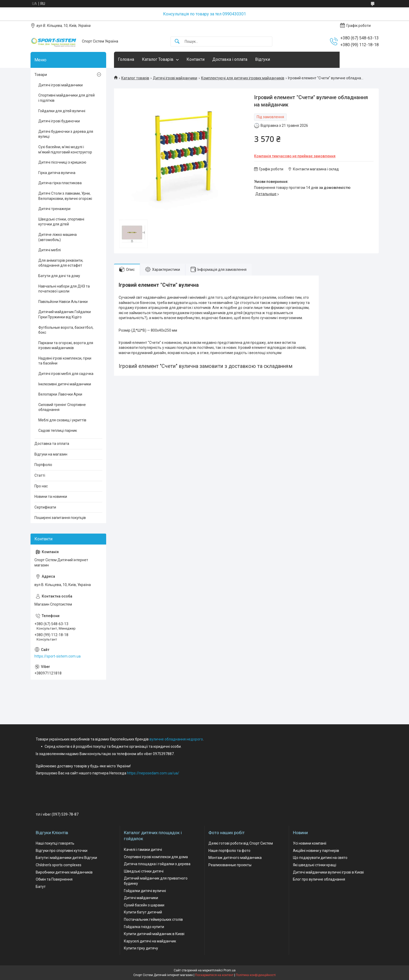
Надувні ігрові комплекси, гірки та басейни (65, 361)
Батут (41, 887)
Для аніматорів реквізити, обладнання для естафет (61, 263)
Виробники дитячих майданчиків (64, 872)
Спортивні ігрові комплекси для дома (156, 857)
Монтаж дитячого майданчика (235, 858)
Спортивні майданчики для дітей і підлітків (67, 98)
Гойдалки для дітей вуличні (62, 111)
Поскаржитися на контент (214, 975)
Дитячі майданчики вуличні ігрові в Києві (328, 872)
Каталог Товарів (158, 59)
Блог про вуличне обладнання (319, 879)
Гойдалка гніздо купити (144, 927)
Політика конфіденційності (256, 975)
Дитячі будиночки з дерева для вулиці (66, 134)
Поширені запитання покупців (60, 518)
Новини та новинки (51, 497)
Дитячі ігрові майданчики (175, 78)
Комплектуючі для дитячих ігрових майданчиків (243, 78)
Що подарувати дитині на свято (320, 858)
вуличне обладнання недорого (176, 739)
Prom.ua (230, 970)
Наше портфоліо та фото (229, 851)
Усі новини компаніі (310, 843)
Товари (41, 75)
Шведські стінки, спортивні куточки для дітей (61, 222)
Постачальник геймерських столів (153, 919)
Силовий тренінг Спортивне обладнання (62, 407)
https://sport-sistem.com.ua (58, 656)
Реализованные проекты (230, 865)
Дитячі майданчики (141, 898)
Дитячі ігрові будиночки (59, 121)
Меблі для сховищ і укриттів (62, 420)
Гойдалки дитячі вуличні (145, 891)
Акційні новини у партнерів (316, 851)
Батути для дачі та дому (59, 276)
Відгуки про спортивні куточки (62, 851)
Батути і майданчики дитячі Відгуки (66, 858)
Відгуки (263, 59)
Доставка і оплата (230, 59)
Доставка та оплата (52, 444)
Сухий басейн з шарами (144, 905)
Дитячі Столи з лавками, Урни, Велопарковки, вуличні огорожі (65, 196)
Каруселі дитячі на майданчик (150, 941)
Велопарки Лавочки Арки (60, 394)
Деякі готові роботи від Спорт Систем (241, 843)
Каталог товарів (135, 78)
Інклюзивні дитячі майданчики (65, 384)
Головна (126, 59)
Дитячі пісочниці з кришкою (62, 162)
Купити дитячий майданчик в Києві (154, 934)
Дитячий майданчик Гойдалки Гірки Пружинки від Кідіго (65, 314)
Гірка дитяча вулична (57, 173)
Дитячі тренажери (54, 209)
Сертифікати (45, 507)
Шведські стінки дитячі (144, 871)
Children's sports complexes (59, 865)
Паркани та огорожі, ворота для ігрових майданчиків (66, 345)
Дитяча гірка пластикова (60, 183)
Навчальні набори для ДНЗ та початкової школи (64, 289)
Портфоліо (43, 465)
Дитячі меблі (50, 250)
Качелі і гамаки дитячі (143, 850)
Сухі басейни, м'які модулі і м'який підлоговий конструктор (65, 150)
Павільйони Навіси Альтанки (63, 302)
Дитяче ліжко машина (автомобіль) (58, 237)
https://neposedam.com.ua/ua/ (153, 773)
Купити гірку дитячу (141, 948)
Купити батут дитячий (143, 912)
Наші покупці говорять (55, 843)
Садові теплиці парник (58, 431)
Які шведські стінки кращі (315, 865)
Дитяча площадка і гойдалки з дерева (157, 864)
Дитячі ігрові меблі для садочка (66, 374)
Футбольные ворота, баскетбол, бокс (66, 330)
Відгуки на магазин (51, 454)
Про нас (41, 486)
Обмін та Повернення (54, 879)
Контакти (196, 59)
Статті (40, 475)
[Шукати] (177, 42)
